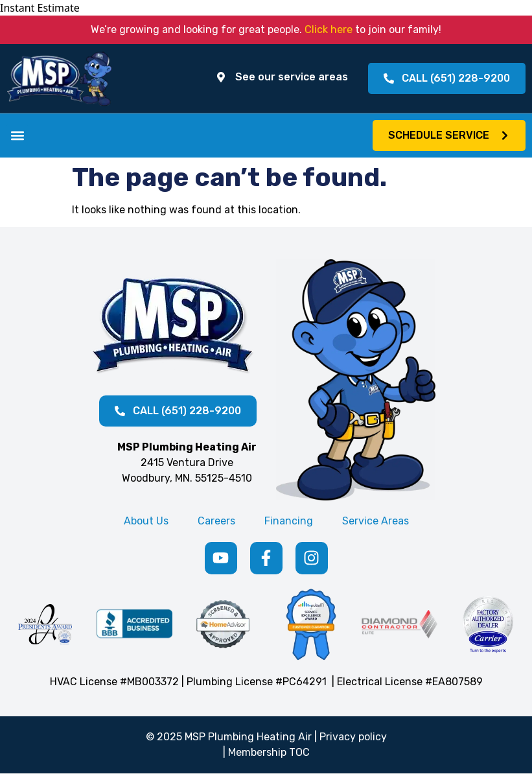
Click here (329, 29)
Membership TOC (269, 752)
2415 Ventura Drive (187, 463)
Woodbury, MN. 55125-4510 (187, 478)
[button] (17, 135)
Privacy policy (353, 737)
